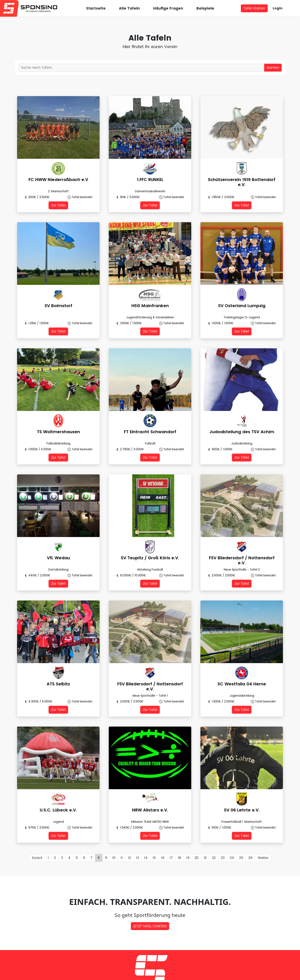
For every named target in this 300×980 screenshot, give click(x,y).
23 (223, 858)
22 (214, 858)
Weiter (263, 858)
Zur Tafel (58, 205)
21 (205, 858)
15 (154, 858)
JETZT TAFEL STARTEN (150, 926)
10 (114, 858)
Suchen (273, 68)
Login (278, 8)
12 (129, 858)
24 (232, 858)
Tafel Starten (254, 8)
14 (146, 858)
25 (241, 858)
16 (163, 858)
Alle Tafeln (129, 8)
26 (250, 858)
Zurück (37, 858)
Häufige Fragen (168, 8)
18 (179, 858)
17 (171, 858)
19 (188, 858)
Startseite (96, 8)
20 (197, 858)
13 (137, 858)
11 (122, 858)
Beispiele (205, 8)
